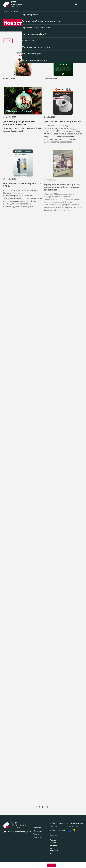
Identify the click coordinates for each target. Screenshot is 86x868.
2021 (41, 41)
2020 (58, 41)
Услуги (36, 834)
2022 (25, 41)
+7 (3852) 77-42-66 (75, 823)
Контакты (38, 837)
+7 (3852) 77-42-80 (58, 823)
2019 (74, 41)
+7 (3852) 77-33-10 (57, 830)
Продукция (38, 831)
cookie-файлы (41, 865)
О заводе (37, 828)
